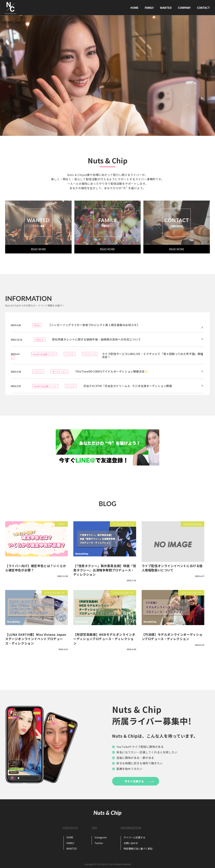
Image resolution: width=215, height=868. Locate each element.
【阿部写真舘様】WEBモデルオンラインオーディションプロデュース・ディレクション (104, 639)
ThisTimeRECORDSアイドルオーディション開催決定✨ (112, 371)
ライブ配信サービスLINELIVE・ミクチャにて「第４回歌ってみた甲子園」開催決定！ (153, 355)
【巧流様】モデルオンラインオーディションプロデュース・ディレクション (172, 637)
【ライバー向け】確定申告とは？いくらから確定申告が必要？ (36, 568)
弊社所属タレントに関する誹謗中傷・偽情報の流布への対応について (97, 339)
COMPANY (184, 8)
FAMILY (149, 8)
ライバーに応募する (134, 837)
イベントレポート (123, 524)
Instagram (101, 837)
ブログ (61, 524)
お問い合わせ (131, 843)
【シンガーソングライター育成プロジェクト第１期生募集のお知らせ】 (94, 325)
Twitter (99, 843)
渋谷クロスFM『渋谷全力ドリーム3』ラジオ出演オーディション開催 (128, 386)
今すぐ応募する (134, 781)
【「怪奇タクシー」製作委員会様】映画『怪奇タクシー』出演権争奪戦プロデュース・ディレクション (105, 570)
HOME (135, 8)
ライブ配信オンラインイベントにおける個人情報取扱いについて (172, 568)
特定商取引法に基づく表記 (138, 849)
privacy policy (192, 524)
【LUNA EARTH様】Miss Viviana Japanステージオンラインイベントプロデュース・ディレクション (36, 639)
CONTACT (203, 8)
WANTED (166, 8)
